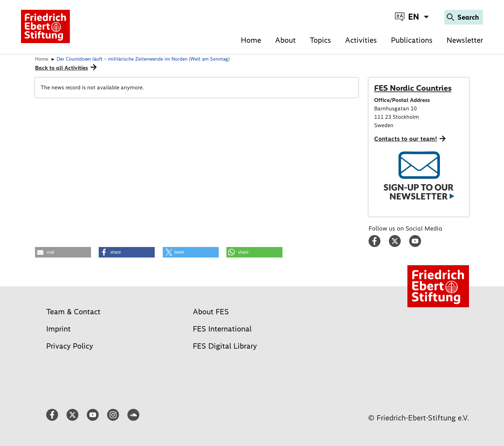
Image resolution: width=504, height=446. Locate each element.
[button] (63, 252)
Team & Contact (73, 312)
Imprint (58, 329)
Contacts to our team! (405, 139)
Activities (361, 40)
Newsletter (465, 40)
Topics (320, 40)
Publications (412, 40)
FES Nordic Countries (413, 88)
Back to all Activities (61, 68)
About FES (211, 312)
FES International (222, 329)
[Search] (464, 17)
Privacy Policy (70, 346)
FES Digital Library (225, 346)
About (285, 40)
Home (251, 40)
